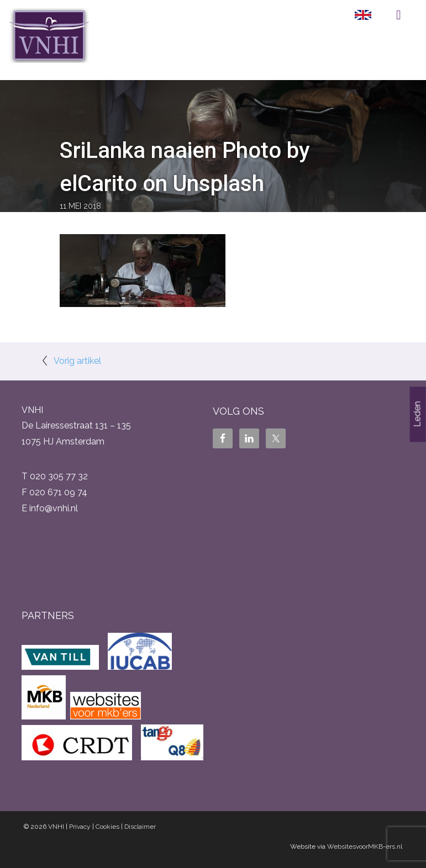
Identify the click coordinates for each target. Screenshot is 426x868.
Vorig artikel (77, 361)
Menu (399, 15)
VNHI (56, 827)
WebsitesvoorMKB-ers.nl (365, 846)
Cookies (107, 827)
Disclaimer (140, 827)
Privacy (80, 827)
